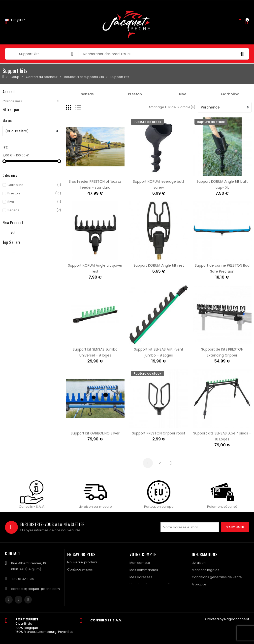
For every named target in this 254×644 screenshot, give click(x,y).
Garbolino (230, 94)
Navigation (11, 143)
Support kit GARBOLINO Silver (95, 433)
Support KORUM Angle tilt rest (159, 265)
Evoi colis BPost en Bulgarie (49, 414)
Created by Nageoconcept (227, 619)
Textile (8, 152)
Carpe (8, 118)
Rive (183, 94)
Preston (135, 94)
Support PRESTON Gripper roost (159, 433)
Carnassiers (12, 101)
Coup (7, 126)
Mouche (9, 110)
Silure (7, 135)
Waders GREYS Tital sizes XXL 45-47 (57, 292)
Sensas (87, 94)
